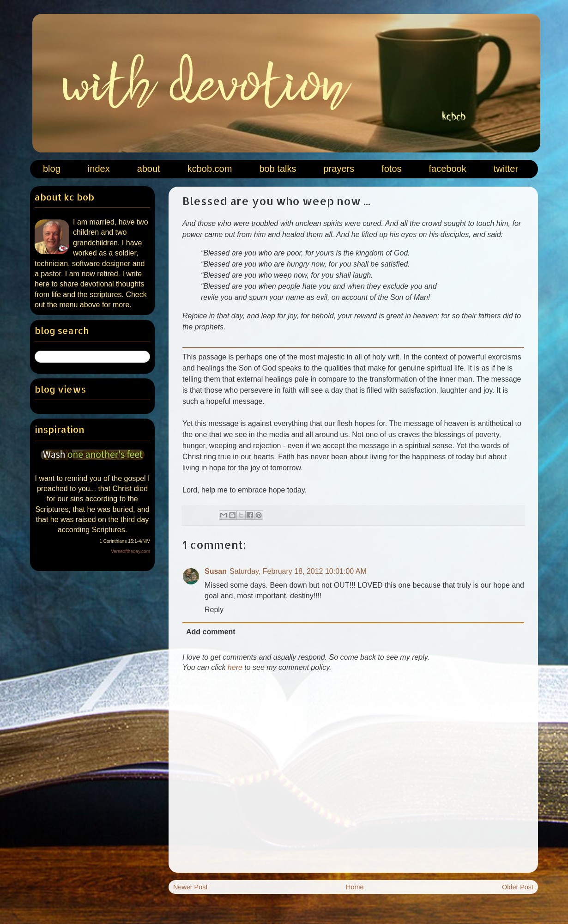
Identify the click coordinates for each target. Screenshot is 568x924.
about (149, 169)
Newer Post (190, 887)
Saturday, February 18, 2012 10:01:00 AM (298, 571)
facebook (448, 169)
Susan (216, 571)
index (99, 169)
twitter (506, 169)
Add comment (211, 632)
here (235, 667)
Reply (214, 610)
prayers (339, 169)
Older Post (518, 887)
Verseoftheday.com (130, 551)
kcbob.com (210, 169)
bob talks (278, 169)
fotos (391, 169)
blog (52, 169)
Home (355, 887)
